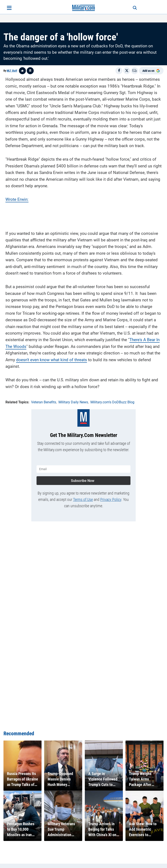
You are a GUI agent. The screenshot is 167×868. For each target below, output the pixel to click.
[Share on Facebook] (119, 71)
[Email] (135, 71)
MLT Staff (12, 71)
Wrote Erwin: (17, 199)
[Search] (135, 8)
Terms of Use (83, 499)
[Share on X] (127, 71)
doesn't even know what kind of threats (52, 360)
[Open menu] (9, 8)
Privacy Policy (111, 499)
